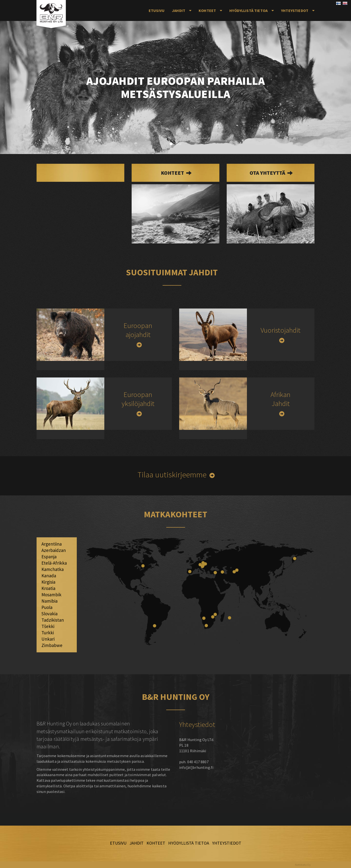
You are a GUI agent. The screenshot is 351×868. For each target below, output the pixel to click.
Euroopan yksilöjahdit (138, 399)
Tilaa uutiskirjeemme (172, 475)
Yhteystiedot (295, 10)
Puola (47, 607)
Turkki (48, 633)
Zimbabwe (52, 645)
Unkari (48, 639)
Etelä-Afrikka (54, 563)
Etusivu (157, 10)
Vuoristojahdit (281, 330)
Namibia (49, 601)
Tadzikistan (53, 620)
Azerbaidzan (54, 550)
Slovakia (49, 614)
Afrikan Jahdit (281, 399)
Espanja (49, 557)
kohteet (173, 173)
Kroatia (48, 588)
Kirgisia (48, 582)
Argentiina (52, 544)
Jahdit (179, 10)
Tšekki (48, 626)
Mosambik (51, 595)
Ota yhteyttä (268, 173)
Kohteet (207, 10)
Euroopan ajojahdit (138, 330)
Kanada (49, 576)
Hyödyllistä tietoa (249, 10)
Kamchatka (53, 569)
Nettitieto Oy (303, 865)
